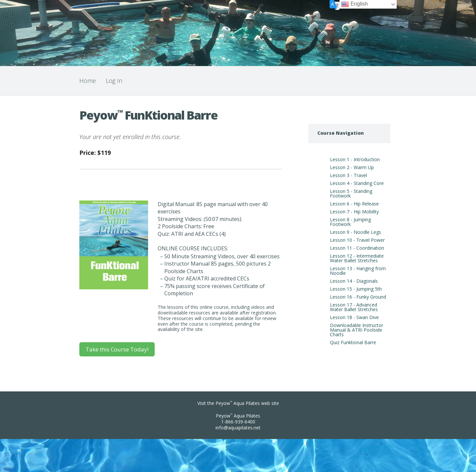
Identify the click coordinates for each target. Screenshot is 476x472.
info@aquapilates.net (238, 428)
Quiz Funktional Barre (353, 342)
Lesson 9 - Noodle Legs (356, 232)
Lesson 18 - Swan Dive (354, 317)
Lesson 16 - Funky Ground (358, 297)
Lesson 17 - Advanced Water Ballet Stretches (354, 307)
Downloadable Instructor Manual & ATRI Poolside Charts (357, 330)
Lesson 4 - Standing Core (357, 183)
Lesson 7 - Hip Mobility (354, 212)
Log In (114, 81)
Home (88, 81)
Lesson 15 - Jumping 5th (356, 289)
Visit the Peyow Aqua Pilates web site (238, 403)
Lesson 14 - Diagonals (354, 281)
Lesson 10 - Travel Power (357, 240)
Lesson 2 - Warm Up (352, 167)
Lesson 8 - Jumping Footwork (350, 222)
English (355, 4)
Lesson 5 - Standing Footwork (351, 193)
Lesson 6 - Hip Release (354, 204)
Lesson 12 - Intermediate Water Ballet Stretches (357, 258)
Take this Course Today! (117, 349)
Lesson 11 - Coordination (357, 248)
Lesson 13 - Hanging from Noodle (358, 271)
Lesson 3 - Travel (348, 175)
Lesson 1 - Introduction (355, 159)
